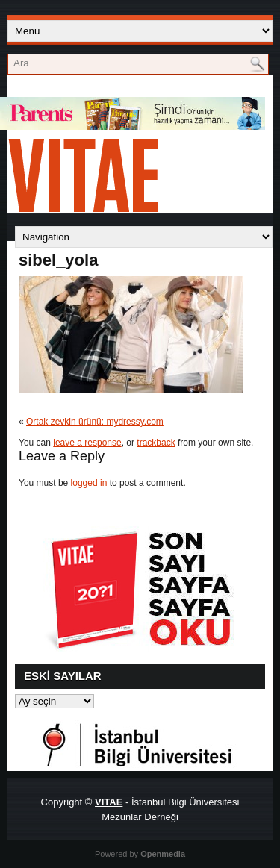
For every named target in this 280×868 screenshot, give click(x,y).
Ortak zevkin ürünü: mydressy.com (95, 422)
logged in (89, 483)
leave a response (87, 443)
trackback (156, 443)
